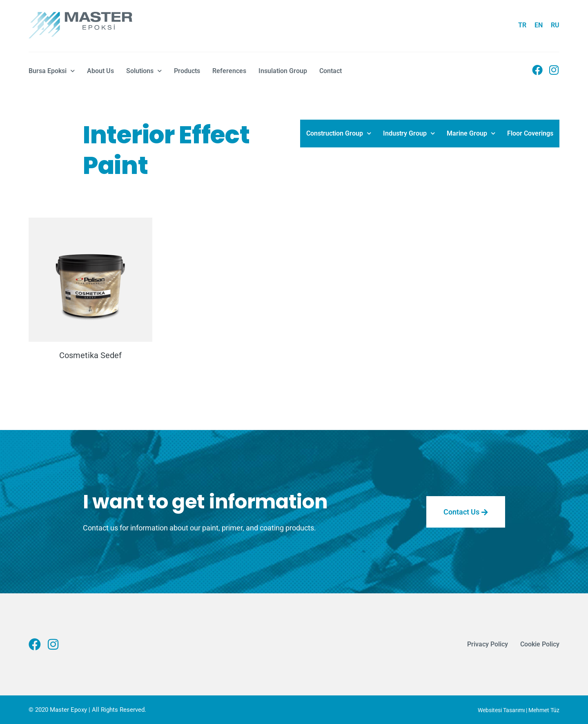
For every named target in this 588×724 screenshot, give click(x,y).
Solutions (144, 71)
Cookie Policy (540, 644)
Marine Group (471, 133)
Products (187, 71)
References (229, 71)
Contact (331, 71)
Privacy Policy (488, 644)
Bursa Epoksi (52, 71)
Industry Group (409, 133)
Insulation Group (283, 71)
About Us (100, 71)
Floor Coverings (530, 133)
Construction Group (339, 133)
